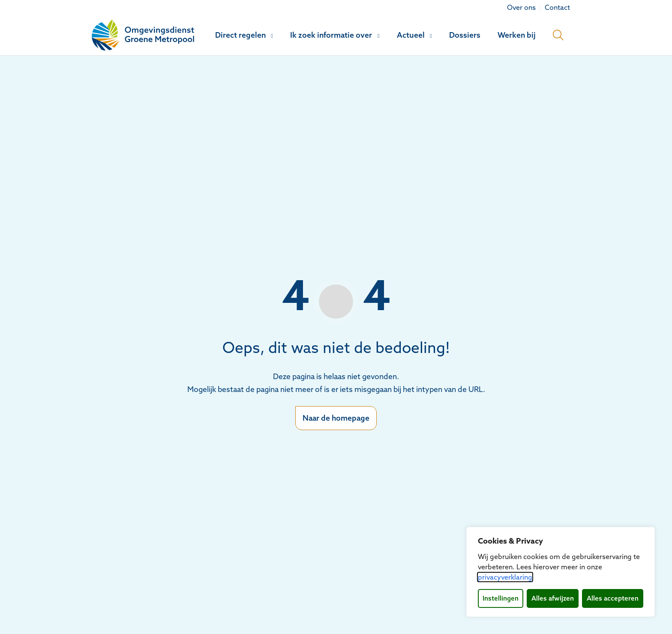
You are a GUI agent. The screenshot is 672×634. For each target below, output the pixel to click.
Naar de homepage (336, 418)
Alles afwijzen (553, 598)
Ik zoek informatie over (331, 35)
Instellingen (501, 598)
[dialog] (561, 572)
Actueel (411, 35)
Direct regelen (240, 35)
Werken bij (517, 35)
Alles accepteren (613, 598)
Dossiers (465, 35)
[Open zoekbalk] (558, 35)
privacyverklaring (505, 577)
